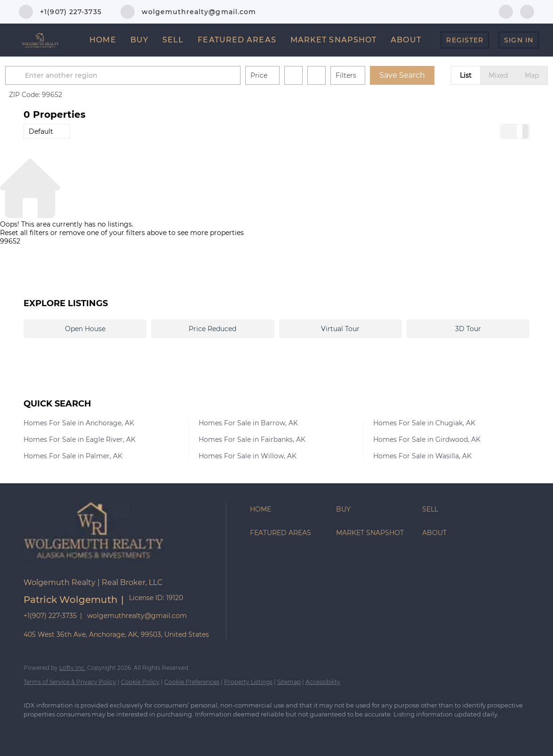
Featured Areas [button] (237, 40)
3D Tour (468, 329)
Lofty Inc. (72, 668)
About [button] (406, 40)
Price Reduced (212, 329)
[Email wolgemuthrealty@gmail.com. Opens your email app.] (188, 12)
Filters (364, 75)
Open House (85, 329)
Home (103, 40)
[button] (35, 75)
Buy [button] (139, 40)
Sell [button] (173, 40)
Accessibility (323, 682)
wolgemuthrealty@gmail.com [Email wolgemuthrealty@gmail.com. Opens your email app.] (137, 616)
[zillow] (527, 11)
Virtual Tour (340, 329)
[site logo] (101, 566)
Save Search (421, 75)
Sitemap (289, 682)
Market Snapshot (334, 40)
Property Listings (248, 682)
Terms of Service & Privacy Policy (70, 682)
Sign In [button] (519, 40)
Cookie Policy (140, 682)
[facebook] (506, 11)
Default (41, 131)
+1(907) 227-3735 (50, 616)
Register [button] (465, 40)
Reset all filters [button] (24, 233)
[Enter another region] (145, 75)
